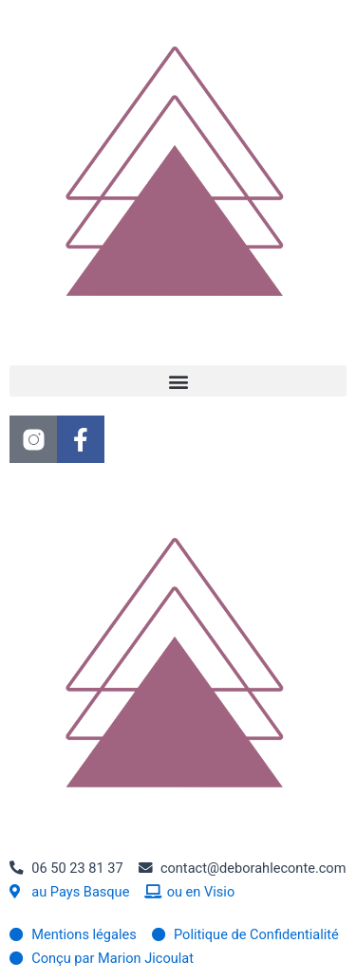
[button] (178, 381)
